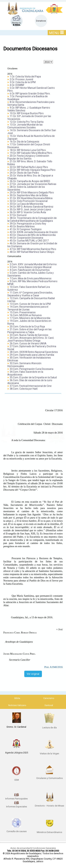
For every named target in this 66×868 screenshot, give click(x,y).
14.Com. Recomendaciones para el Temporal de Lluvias (28, 308)
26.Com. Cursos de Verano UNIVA (28, 343)
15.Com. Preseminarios (23, 312)
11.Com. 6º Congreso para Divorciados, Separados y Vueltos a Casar (30, 294)
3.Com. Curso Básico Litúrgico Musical (31, 267)
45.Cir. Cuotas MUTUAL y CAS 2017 (29, 241)
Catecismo (49, 698)
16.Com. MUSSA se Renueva (26, 315)
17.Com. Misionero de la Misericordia (30, 318)
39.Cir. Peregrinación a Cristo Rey (28, 224)
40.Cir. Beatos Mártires (22, 226)
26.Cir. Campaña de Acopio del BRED (30, 181)
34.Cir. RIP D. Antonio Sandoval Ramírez (32, 207)
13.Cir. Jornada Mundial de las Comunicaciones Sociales (25, 126)
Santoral (49, 705)
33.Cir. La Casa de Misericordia (26, 204)
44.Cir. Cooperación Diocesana (26, 238)
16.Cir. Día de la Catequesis (24, 142)
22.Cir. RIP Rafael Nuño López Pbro (29, 167)
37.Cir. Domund (18, 215)
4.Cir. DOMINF (17, 85)
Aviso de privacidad (21, 848)
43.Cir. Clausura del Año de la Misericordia (33, 235)
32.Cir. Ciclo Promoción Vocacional (29, 201)
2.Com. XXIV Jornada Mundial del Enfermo (33, 264)
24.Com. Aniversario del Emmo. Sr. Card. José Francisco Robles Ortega (31, 339)
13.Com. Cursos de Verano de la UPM (30, 304)
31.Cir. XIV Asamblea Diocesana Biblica (31, 198)
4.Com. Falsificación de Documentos (30, 270)
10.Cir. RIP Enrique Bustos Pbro (27, 113)
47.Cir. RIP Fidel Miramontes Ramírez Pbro (33, 249)
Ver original (33, 674)
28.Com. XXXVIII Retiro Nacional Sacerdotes (34, 352)
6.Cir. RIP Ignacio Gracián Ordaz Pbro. (30, 94)
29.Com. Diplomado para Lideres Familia (32, 355)
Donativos (41, 21)
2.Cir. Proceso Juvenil (21, 79)
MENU (56, 33)
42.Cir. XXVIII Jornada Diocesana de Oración (34, 232)
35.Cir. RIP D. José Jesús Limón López (30, 209)
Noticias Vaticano (17, 705)
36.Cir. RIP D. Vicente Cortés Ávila (28, 212)
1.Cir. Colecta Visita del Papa (25, 77)
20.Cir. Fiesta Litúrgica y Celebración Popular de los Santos (28, 157)
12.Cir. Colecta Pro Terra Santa (27, 122)
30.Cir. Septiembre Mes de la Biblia (29, 195)
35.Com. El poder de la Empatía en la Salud (33, 377)
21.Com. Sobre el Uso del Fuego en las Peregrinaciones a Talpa (29, 331)
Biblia (17, 698)
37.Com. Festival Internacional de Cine (31, 386)
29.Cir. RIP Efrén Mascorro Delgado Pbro (32, 193)
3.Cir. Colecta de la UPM (23, 82)
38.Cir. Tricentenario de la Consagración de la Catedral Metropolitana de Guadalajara (32, 219)
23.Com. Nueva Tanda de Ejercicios (29, 335)
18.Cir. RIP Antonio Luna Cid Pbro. (28, 150)
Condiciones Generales (44, 848)
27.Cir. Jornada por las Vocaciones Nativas (33, 184)
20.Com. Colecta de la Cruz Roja (27, 327)
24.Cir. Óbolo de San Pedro (24, 173)
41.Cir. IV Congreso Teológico (26, 229)
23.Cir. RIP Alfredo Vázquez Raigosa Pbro (33, 170)
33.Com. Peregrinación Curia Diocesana (32, 369)
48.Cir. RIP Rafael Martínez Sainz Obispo (32, 252)
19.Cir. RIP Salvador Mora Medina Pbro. (31, 153)
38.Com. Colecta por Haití (24, 389)
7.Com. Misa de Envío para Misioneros (31, 278)
